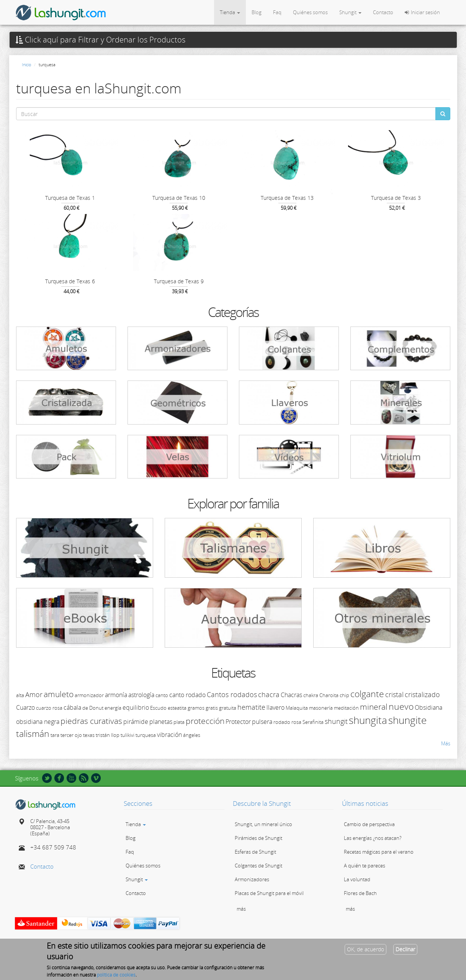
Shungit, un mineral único (263, 824)
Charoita (329, 695)
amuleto (59, 694)
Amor (34, 694)
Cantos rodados (232, 694)
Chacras (291, 695)
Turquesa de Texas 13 (287, 198)
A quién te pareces (365, 866)
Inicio (26, 65)
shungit (336, 721)
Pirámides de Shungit (258, 838)
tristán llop (108, 735)
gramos (196, 708)
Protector (238, 722)
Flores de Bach (360, 893)
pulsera (262, 722)
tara (55, 735)
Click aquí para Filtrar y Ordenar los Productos (100, 40)
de (85, 708)
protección (205, 721)
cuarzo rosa (49, 708)
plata (179, 722)
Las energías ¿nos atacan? (373, 838)
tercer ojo (71, 735)
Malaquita (297, 708)
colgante (367, 694)
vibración (169, 735)
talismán (33, 733)
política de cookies (116, 976)
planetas (161, 722)
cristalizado (422, 694)
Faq (277, 12)
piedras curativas (91, 721)
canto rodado (187, 695)
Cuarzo (25, 707)
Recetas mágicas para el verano (379, 852)
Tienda (230, 12)
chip (344, 695)
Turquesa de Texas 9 (179, 281)
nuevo (401, 706)
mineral (374, 707)
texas (89, 735)
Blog (257, 12)
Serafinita (313, 722)
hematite (251, 707)
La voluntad (357, 879)
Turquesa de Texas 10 (179, 198)
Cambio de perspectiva (369, 824)
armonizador (89, 695)
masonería (321, 708)
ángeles (192, 735)
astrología (141, 695)
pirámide (136, 722)
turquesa (146, 735)
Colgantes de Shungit (258, 866)
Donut (96, 708)
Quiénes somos (310, 12)
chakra (311, 695)
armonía (116, 695)
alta (20, 695)
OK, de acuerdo (365, 951)
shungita (368, 720)
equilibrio (136, 707)
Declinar (405, 951)
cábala (72, 707)
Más (446, 743)
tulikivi (128, 735)
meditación (346, 708)
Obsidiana (428, 707)
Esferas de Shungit (255, 852)
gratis (212, 708)
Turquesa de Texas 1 (70, 198)
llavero (276, 707)
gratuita (228, 708)
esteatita (177, 708)
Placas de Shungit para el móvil (269, 893)
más (241, 909)
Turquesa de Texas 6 (70, 281)
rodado (282, 722)
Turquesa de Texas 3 (396, 198)
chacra (269, 694)
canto (162, 695)
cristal (394, 694)
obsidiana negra (38, 722)
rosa (296, 722)
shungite (407, 720)
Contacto (383, 12)
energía (113, 708)
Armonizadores (252, 879)
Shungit (350, 12)
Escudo (158, 708)
